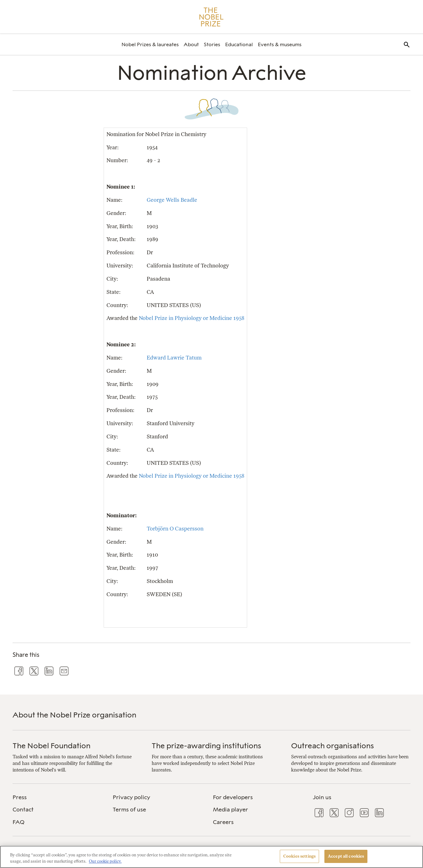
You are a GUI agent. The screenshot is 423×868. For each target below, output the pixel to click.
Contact (23, 810)
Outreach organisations (333, 746)
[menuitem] (150, 44)
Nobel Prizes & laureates (150, 44)
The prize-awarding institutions (206, 746)
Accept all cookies (346, 856)
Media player (230, 810)
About (191, 44)
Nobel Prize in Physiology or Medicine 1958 (192, 318)
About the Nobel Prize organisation (74, 715)
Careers (223, 822)
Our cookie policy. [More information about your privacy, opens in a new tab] (105, 861)
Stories (212, 44)
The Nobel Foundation (52, 746)
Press (20, 797)
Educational (239, 44)
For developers (233, 797)
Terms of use (129, 810)
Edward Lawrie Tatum (174, 358)
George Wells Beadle (172, 200)
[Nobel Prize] (211, 17)
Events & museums (280, 44)
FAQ (19, 822)
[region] (211, 857)
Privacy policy (131, 797)
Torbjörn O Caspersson (175, 529)
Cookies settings (299, 856)
